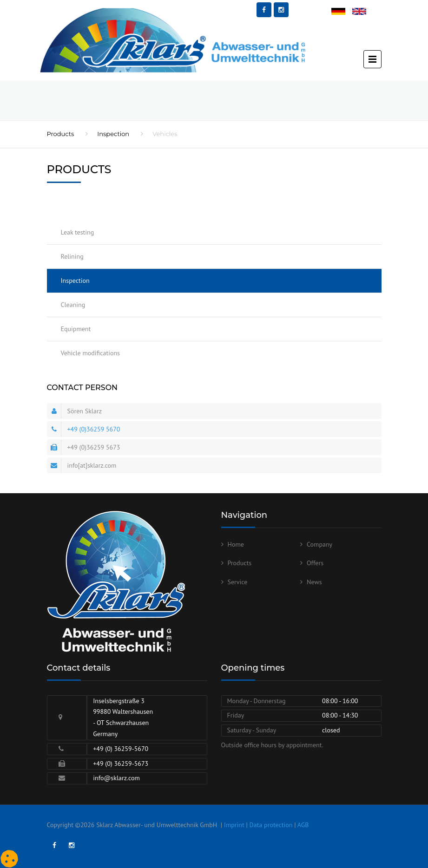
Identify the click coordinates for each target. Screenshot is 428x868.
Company (319, 544)
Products (61, 134)
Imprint (234, 825)
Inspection (113, 134)
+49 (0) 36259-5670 (121, 749)
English (362, 12)
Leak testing (78, 232)
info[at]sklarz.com (92, 465)
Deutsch (342, 12)
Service (238, 582)
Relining (72, 256)
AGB (303, 825)
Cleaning (73, 305)
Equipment (76, 329)
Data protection (271, 825)
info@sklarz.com (116, 778)
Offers (315, 563)
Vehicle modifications (90, 353)
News (314, 582)
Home (236, 544)
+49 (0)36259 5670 (94, 429)
